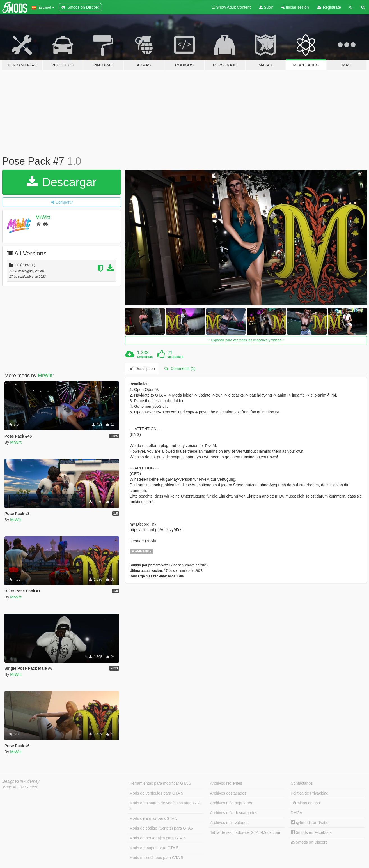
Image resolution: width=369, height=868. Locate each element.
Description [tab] (142, 369)
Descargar (61, 182)
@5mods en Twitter (310, 823)
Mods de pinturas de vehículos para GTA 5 (165, 806)
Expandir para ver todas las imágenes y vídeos (246, 340)
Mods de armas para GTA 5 (153, 818)
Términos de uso (305, 803)
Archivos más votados (229, 823)
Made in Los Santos (20, 787)
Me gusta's (175, 357)
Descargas (145, 357)
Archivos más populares (231, 803)
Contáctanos (302, 783)
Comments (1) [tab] (180, 369)
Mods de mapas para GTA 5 (154, 848)
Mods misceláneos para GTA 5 (156, 858)
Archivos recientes (226, 783)
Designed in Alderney (21, 781)
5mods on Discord (309, 842)
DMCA (296, 813)
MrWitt (43, 217)
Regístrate (329, 7)
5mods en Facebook (311, 832)
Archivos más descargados (234, 813)
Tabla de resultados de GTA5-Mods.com (245, 832)
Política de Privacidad (310, 793)
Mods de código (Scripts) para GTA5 (161, 828)
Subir (266, 7)
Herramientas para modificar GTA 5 (160, 783)
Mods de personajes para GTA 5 (158, 838)
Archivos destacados (228, 793)
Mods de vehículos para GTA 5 (156, 793)
